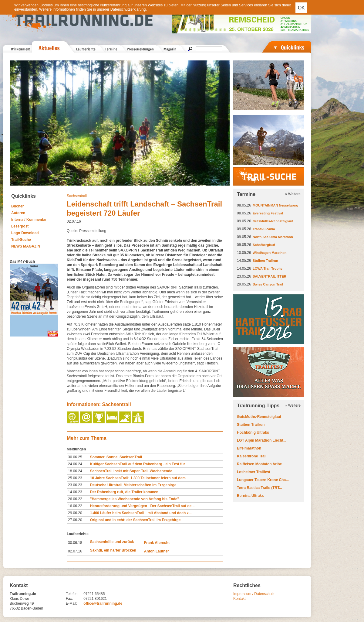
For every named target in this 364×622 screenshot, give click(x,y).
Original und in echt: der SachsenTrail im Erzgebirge (135, 520)
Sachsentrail (77, 196)
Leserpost (20, 226)
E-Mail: (71, 603)
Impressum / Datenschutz (254, 594)
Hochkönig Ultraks (253, 432)
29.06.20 (75, 513)
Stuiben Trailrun (265, 261)
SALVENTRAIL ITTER (270, 276)
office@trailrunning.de (103, 603)
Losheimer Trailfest (254, 472)
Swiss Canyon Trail (268, 284)
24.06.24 (75, 464)
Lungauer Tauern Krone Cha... (263, 480)
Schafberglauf (264, 245)
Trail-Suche (21, 240)
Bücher (17, 206)
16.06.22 (75, 506)
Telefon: (72, 594)
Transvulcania (264, 229)
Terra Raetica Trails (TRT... (260, 488)
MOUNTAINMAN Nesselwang (275, 205)
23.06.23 (75, 485)
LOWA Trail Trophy (268, 268)
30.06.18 (75, 543)
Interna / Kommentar (29, 220)
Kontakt (239, 599)
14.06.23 (75, 492)
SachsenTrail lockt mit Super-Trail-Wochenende (131, 471)
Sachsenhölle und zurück (112, 542)
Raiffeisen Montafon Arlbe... (261, 464)
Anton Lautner (157, 551)
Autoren (18, 213)
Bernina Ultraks (250, 496)
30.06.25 (75, 457)
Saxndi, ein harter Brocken (113, 550)
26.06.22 (75, 499)
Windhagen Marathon (270, 253)
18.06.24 (75, 471)
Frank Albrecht (157, 543)
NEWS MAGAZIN (26, 246)
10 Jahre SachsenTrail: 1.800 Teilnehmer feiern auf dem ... (140, 478)
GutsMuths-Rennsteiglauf (273, 221)
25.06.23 (75, 478)
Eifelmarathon (249, 448)
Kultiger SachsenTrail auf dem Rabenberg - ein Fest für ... (140, 464)
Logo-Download (25, 233)
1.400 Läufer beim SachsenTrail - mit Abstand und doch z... (141, 513)
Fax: (69, 599)
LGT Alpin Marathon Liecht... (262, 440)
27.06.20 (75, 520)
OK (301, 8)
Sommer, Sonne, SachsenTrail (116, 457)
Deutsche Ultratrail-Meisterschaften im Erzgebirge (133, 485)
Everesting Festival (268, 213)
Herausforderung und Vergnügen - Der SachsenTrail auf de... (142, 506)
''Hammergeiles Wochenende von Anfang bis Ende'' (135, 499)
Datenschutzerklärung (128, 9)
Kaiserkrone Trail (252, 456)
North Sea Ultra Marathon (273, 237)
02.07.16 (75, 551)
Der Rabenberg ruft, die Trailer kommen (124, 492)
